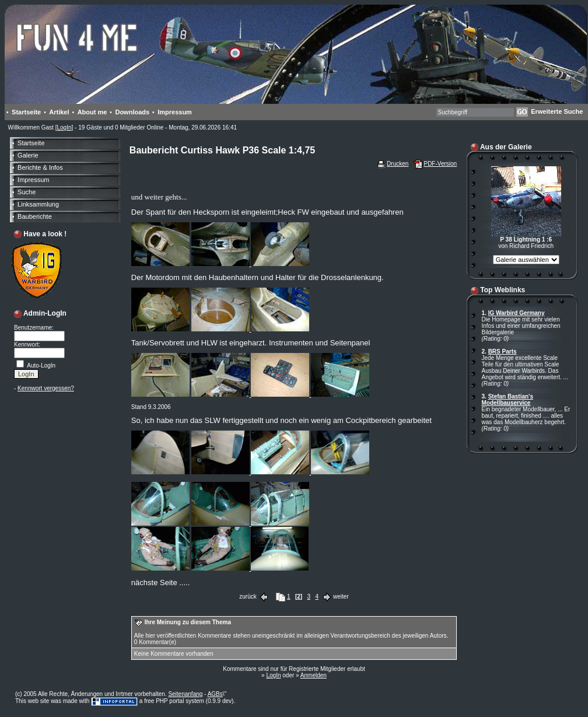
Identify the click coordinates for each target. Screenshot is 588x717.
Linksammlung (38, 204)
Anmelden (314, 675)
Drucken (398, 164)
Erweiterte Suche (557, 111)
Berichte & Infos (40, 167)
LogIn (64, 127)
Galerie (28, 155)
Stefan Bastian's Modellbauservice (508, 400)
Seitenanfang (185, 694)
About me (92, 112)
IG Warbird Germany (517, 313)
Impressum (175, 112)
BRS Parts (503, 351)
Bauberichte (35, 216)
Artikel (59, 112)
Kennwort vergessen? (46, 388)
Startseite (26, 112)
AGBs (215, 694)
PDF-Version (440, 164)
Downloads (132, 112)
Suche (27, 192)
